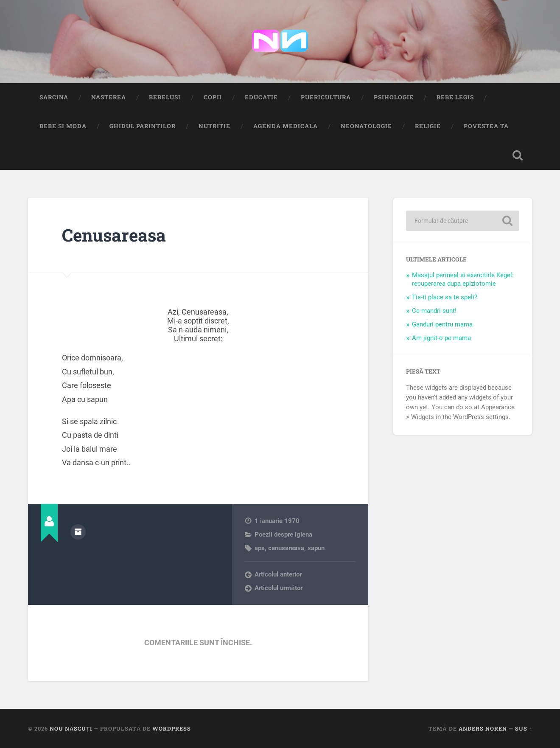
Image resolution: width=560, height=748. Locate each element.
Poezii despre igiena (283, 534)
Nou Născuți (71, 728)
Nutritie (214, 126)
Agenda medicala (286, 126)
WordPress (172, 728)
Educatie (261, 97)
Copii (213, 97)
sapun (316, 548)
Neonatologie (366, 126)
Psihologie (394, 97)
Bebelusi (165, 97)
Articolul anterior (278, 574)
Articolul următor (279, 588)
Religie (428, 126)
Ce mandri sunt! (434, 311)
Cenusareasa (114, 235)
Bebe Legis (455, 97)
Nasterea (109, 97)
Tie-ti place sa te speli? (445, 297)
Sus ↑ (524, 728)
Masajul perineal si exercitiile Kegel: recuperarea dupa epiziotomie (463, 279)
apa (260, 548)
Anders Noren (483, 728)
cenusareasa (286, 548)
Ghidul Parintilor (143, 126)
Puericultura (326, 97)
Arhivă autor (78, 532)
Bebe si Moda (63, 126)
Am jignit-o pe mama (441, 338)
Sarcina (54, 97)
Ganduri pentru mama (442, 324)
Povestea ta (486, 126)
